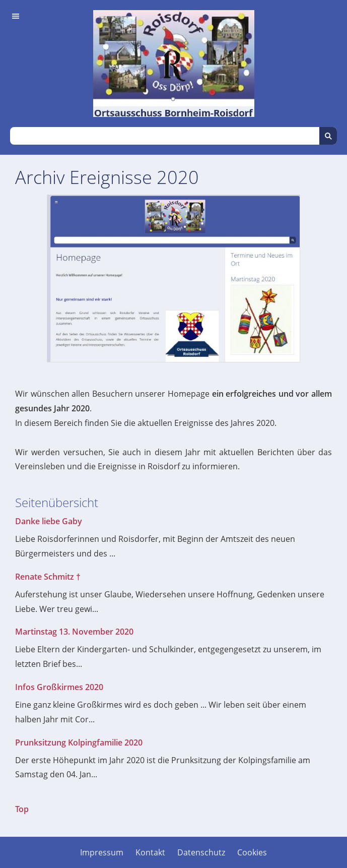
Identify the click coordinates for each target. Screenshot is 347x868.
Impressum (102, 852)
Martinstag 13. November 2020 (74, 632)
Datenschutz (201, 852)
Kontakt (150, 852)
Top (22, 809)
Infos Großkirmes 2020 (59, 687)
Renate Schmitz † (48, 577)
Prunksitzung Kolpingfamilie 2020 (79, 742)
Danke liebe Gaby (49, 521)
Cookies (252, 852)
